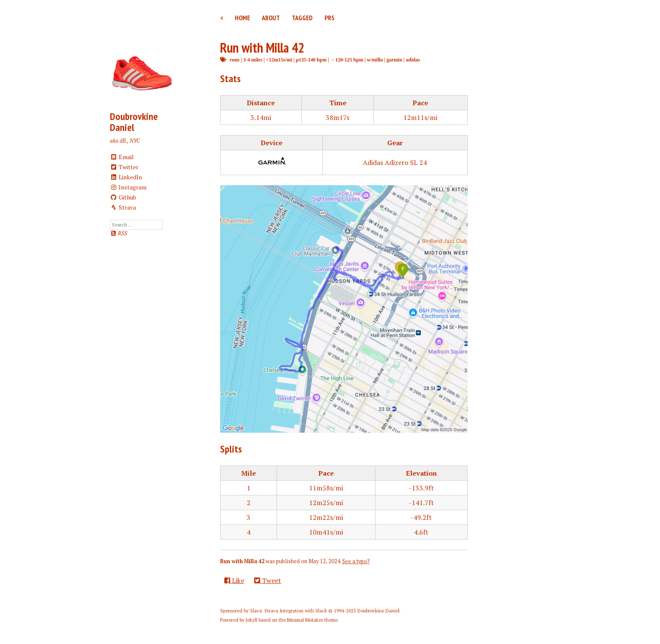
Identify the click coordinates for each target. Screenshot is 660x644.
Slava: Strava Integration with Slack (289, 611)
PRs (330, 18)
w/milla (375, 60)
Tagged (302, 18)
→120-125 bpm (347, 60)
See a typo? (356, 561)
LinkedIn (126, 177)
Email (122, 157)
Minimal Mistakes (305, 620)
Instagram (128, 187)
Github (123, 197)
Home (242, 18)
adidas (413, 60)
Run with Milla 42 (262, 48)
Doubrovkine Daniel (134, 122)
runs (235, 60)
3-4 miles (253, 60)
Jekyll (251, 620)
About (271, 18)
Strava (123, 207)
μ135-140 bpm (311, 60)
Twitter (124, 167)
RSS (118, 233)
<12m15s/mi (279, 60)
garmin (394, 60)
